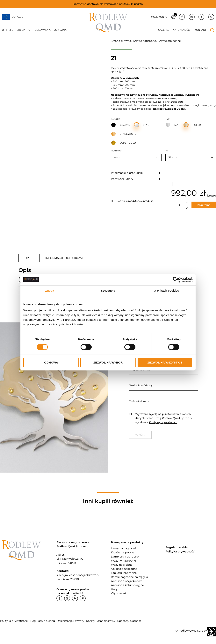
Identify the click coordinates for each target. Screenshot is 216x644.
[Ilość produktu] (179, 205)
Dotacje (17, 17)
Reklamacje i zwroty (70, 621)
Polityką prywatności (163, 422)
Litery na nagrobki (123, 548)
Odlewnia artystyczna (50, 30)
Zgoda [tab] (50, 291)
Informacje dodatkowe (65, 258)
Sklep (21, 30)
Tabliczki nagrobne (124, 573)
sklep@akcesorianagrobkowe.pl (78, 575)
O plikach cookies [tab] (166, 291)
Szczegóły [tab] (108, 291)
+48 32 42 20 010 (68, 579)
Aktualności (182, 30)
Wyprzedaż (119, 593)
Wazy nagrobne (122, 565)
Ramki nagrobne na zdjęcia (129, 577)
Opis (28, 258)
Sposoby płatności (130, 621)
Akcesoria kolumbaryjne (127, 585)
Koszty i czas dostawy (101, 621)
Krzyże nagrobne (144, 41)
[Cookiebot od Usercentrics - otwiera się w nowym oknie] (176, 280)
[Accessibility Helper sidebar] (211, 632)
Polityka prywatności (14, 621)
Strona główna (121, 41)
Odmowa (51, 362)
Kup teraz (204, 205)
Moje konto (159, 17)
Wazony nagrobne (123, 561)
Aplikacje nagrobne (124, 569)
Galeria (164, 30)
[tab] (28, 258)
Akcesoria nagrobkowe (126, 581)
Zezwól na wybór (108, 362)
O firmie (7, 30)
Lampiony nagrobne (125, 557)
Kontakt (200, 30)
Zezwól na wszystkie (165, 362)
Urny (114, 589)
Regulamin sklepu (43, 621)
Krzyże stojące (168, 41)
